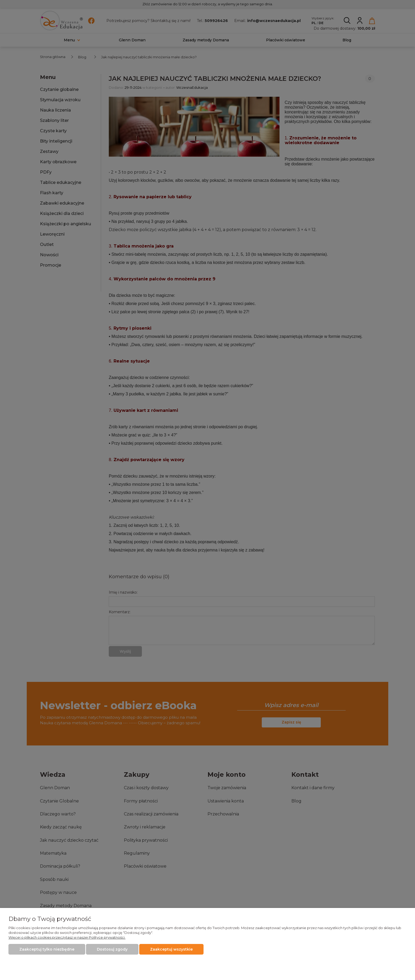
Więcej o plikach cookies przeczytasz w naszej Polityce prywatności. (67, 937)
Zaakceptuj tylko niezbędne (47, 949)
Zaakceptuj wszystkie (171, 949)
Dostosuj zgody (112, 949)
